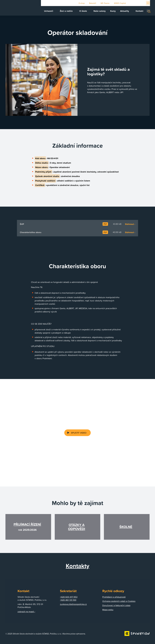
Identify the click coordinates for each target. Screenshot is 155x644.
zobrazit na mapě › (26, 612)
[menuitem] (54, 12)
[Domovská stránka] (18, 9)
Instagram (141, 3)
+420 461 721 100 (68, 600)
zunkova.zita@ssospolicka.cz (73, 605)
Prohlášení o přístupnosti (114, 597)
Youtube (130, 3)
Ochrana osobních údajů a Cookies (119, 601)
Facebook (136, 3)
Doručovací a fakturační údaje (116, 606)
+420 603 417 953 (69, 597)
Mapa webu (108, 610)
